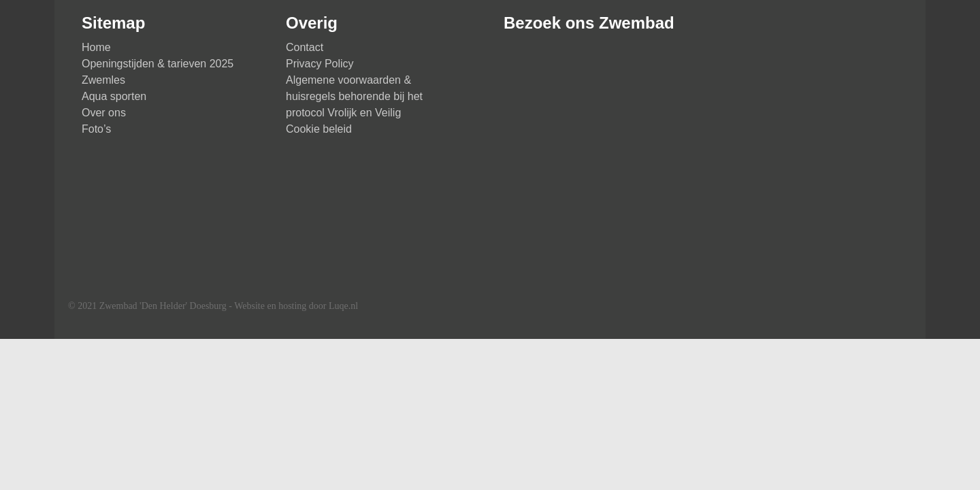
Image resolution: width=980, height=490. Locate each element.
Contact (305, 47)
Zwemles (103, 80)
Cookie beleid (319, 129)
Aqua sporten (114, 96)
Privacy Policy (320, 64)
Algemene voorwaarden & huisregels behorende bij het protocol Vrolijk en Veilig (354, 96)
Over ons (104, 113)
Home (96, 47)
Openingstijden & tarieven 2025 (158, 64)
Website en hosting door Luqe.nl (296, 306)
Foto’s (96, 129)
